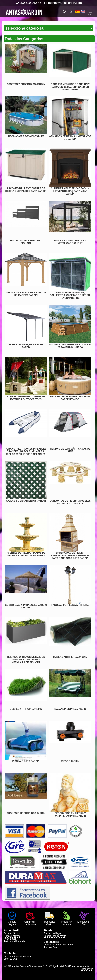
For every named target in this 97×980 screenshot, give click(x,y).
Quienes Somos (12, 933)
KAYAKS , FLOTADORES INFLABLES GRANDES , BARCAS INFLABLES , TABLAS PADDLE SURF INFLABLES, (26, 451)
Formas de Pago (52, 933)
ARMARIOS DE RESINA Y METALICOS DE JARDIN (70, 138)
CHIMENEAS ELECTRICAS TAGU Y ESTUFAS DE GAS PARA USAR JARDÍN (70, 191)
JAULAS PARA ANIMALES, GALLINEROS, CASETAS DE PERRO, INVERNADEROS (70, 295)
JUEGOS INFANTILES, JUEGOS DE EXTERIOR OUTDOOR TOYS (26, 398)
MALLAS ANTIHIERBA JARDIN (70, 657)
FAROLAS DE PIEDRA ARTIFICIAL (70, 605)
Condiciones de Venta (55, 936)
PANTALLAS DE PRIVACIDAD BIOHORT (26, 242)
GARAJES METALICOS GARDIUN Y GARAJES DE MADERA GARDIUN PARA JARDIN (70, 87)
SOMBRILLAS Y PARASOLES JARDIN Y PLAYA (26, 606)
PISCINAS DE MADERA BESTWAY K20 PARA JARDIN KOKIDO (70, 346)
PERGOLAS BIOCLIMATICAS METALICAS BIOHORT (70, 242)
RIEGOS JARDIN (70, 761)
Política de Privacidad (15, 941)
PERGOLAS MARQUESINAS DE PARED (26, 346)
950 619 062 (26, 3)
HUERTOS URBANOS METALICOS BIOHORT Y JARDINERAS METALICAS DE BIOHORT (26, 660)
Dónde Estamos (12, 936)
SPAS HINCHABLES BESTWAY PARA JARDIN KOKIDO (70, 398)
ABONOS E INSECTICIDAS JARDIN (26, 813)
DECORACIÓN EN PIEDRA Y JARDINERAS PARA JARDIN (70, 815)
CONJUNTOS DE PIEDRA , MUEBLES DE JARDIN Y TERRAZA (70, 502)
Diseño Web (87, 969)
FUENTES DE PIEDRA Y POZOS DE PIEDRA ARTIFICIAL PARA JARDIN (26, 554)
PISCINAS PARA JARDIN (26, 761)
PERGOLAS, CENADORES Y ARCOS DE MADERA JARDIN (26, 294)
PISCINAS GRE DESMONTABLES (26, 136)
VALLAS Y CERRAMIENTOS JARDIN (26, 501)
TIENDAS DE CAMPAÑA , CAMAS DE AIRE (70, 450)
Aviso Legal (10, 939)
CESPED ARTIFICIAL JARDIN (26, 709)
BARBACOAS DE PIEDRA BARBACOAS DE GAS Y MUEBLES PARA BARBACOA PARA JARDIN (70, 556)
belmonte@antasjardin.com (61, 3)
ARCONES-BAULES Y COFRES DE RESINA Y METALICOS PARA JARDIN (26, 190)
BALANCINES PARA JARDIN (70, 709)
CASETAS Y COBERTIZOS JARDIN (26, 84)
